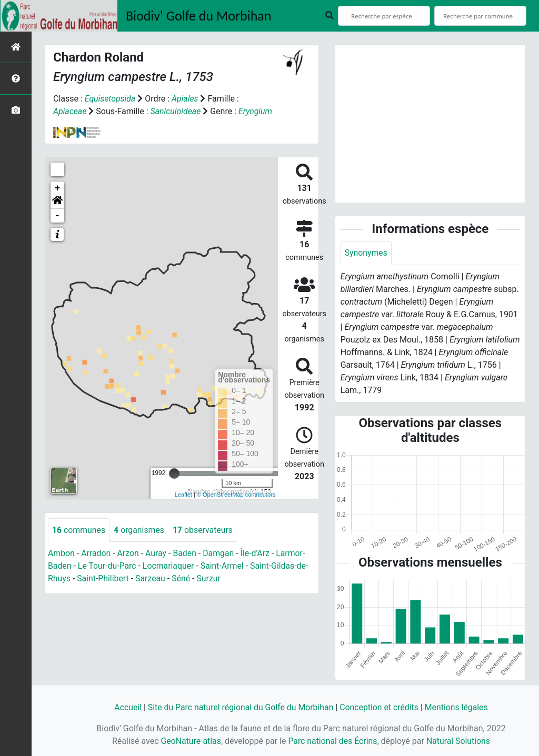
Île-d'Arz (257, 554)
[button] (57, 202)
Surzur (210, 579)
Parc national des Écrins (332, 741)
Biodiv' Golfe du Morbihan (199, 16)
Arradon (97, 554)
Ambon (61, 554)
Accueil (126, 707)
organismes (140, 530)
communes (79, 530)
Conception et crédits (380, 707)
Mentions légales (458, 707)
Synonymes (366, 253)
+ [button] (58, 188)
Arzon (129, 554)
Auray (157, 554)
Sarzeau (151, 579)
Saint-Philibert (104, 579)
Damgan (220, 554)
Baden (186, 554)
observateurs (204, 530)
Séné (182, 579)
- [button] (58, 216)
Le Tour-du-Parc (107, 566)
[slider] (174, 473)
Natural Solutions (459, 741)
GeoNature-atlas (190, 741)
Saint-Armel (224, 566)
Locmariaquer (170, 566)
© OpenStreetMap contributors (236, 495)
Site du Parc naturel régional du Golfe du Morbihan (240, 707)
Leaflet (183, 495)
